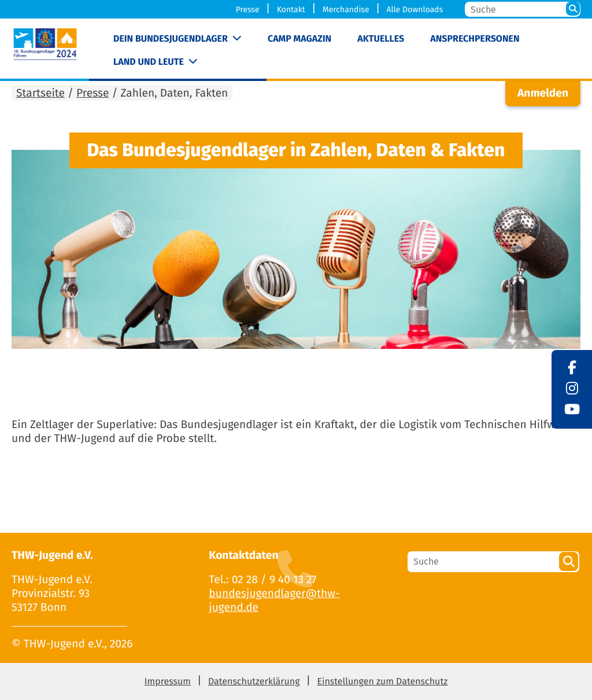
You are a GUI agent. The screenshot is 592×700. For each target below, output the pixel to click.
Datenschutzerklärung (254, 682)
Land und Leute (149, 62)
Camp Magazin (299, 39)
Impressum (168, 682)
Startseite (40, 93)
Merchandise (346, 10)
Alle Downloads (415, 10)
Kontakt (291, 10)
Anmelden (543, 93)
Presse (248, 10)
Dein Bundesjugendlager (171, 39)
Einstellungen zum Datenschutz (382, 682)
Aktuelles (381, 39)
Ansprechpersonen (475, 39)
